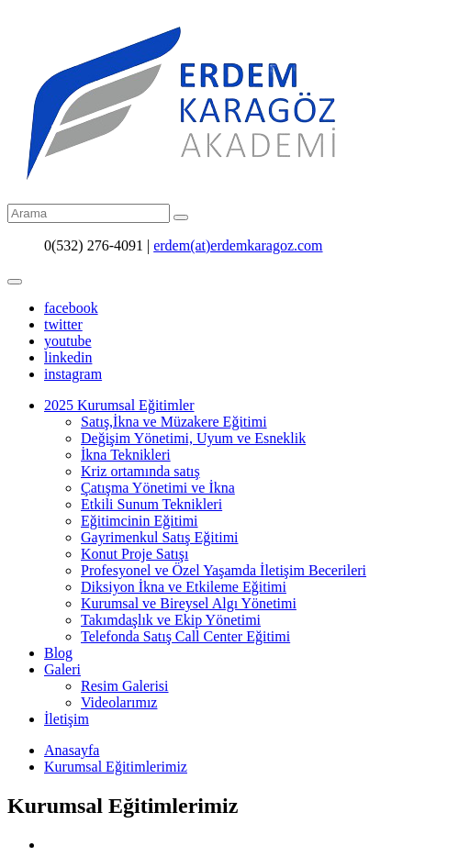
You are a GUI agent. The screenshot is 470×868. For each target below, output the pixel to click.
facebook (71, 308)
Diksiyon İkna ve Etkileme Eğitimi (184, 587)
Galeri (62, 669)
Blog (58, 653)
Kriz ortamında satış (140, 471)
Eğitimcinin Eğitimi (140, 521)
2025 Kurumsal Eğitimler (119, 405)
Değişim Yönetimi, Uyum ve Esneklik (193, 438)
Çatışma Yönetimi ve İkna (158, 488)
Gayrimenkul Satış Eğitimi (160, 537)
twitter (63, 324)
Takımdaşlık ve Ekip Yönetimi (171, 620)
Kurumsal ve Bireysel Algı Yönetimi (189, 603)
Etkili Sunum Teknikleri (151, 504)
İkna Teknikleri (126, 455)
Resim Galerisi (125, 686)
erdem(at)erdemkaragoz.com (238, 245)
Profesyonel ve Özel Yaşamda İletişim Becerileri (224, 570)
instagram (73, 374)
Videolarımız (119, 702)
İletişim (67, 719)
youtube (68, 341)
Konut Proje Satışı (134, 554)
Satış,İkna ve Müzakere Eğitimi (174, 422)
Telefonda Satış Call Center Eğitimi (185, 636)
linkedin (68, 357)
